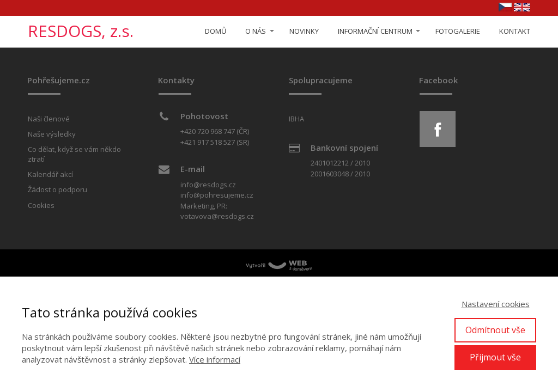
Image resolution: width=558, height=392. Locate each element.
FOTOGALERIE (458, 31)
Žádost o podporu (57, 189)
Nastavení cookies (496, 304)
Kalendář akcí (50, 174)
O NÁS (256, 31)
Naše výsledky (52, 134)
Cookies (41, 205)
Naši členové (49, 119)
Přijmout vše (495, 357)
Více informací (215, 359)
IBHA (296, 119)
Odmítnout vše (495, 330)
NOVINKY (304, 31)
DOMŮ (216, 31)
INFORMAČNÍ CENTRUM (375, 31)
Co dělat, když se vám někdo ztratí (74, 154)
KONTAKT (515, 31)
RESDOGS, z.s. (81, 31)
